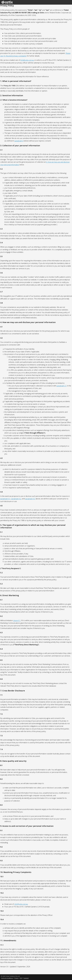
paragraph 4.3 (30, 499)
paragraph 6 (19, 141)
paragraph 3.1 (62, 386)
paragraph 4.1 (5, 499)
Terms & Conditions (7, 978)
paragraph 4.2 (16, 499)
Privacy (16, 978)
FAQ (21, 978)
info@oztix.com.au (27, 60)
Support (26, 978)
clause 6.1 (17, 620)
